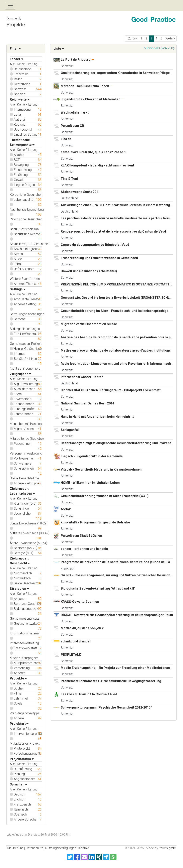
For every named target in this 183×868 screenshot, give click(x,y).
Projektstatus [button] (22, 759)
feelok (66, 509)
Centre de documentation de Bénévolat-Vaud (95, 245)
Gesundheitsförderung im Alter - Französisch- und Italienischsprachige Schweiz (121, 311)
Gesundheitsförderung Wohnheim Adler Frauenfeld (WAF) (105, 496)
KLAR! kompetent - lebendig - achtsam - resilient (97, 165)
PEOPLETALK (71, 655)
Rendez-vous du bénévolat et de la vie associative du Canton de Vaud (113, 231)
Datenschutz (34, 848)
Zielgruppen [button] (20, 374)
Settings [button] (18, 289)
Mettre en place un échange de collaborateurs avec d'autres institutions (116, 350)
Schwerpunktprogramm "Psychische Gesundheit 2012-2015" (106, 707)
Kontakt (84, 848)
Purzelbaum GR (72, 126)
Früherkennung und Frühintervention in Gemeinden (99, 258)
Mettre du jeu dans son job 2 (82, 628)
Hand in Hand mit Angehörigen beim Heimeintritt (97, 417)
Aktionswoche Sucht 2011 (80, 192)
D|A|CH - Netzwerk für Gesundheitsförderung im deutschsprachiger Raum (117, 615)
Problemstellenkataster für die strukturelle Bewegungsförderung (111, 681)
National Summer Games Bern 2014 (87, 403)
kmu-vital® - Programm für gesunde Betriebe (95, 522)
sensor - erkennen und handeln (84, 549)
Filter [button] (15, 49)
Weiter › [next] (170, 38)
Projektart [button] (19, 724)
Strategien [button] (19, 589)
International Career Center (82, 377)
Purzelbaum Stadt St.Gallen (81, 536)
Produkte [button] (18, 678)
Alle (12, 64)
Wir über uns (15, 848)
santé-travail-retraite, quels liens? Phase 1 (93, 152)
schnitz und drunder (76, 641)
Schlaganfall (70, 430)
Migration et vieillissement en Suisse (89, 324)
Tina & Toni (69, 179)
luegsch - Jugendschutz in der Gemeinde (92, 456)
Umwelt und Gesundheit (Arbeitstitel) (89, 271)
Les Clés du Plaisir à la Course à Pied (89, 694)
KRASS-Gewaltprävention (80, 602)
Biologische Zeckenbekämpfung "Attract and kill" (98, 588)
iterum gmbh (168, 848)
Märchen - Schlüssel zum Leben (85, 86)
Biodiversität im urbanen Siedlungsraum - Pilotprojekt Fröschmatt (111, 390)
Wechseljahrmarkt (75, 112)
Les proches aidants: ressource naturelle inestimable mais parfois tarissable (119, 218)
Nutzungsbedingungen (61, 848)
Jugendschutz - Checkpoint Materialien (91, 99)
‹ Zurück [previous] (132, 38)
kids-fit (66, 139)
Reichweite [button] (20, 99)
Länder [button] (17, 59)
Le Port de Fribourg (76, 60)
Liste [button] (59, 49)
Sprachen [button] (18, 784)
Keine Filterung (27, 64)
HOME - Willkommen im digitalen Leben (90, 483)
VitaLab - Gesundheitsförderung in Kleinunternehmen (101, 469)
